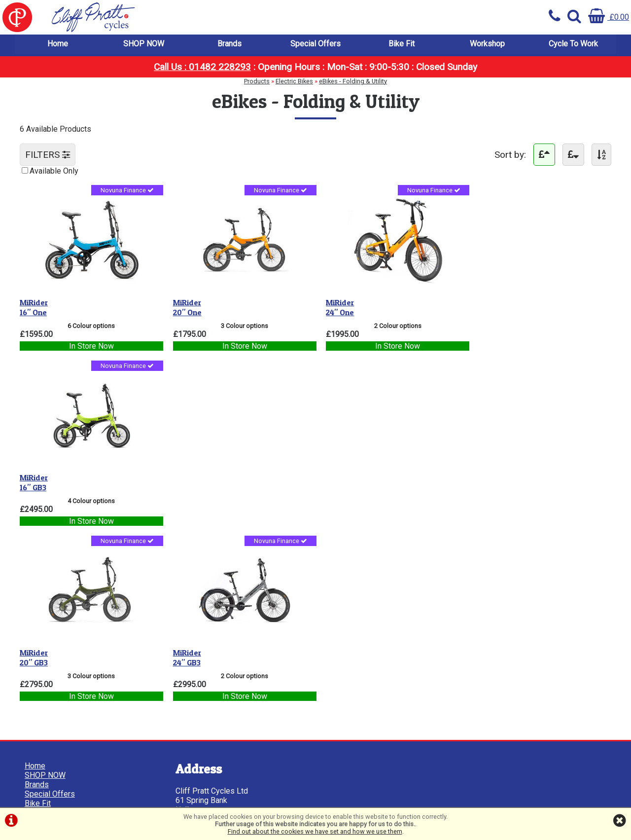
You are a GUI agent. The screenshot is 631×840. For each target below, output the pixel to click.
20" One (184, 306)
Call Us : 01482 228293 (202, 67)
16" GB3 (485, 306)
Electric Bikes (294, 82)
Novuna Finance (125, 192)
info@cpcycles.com (206, 735)
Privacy (37, 663)
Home (58, 44)
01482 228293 (198, 707)
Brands (229, 44)
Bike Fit (402, 44)
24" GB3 (184, 479)
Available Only (54, 171)
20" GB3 (34, 479)
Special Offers (315, 44)
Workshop (487, 44)
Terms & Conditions (58, 653)
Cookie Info (45, 672)
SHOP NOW (144, 44)
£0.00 (609, 17)
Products (257, 82)
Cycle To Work (573, 44)
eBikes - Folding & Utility (353, 82)
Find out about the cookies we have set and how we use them (315, 831)
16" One (34, 306)
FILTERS (48, 155)
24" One (334, 306)
